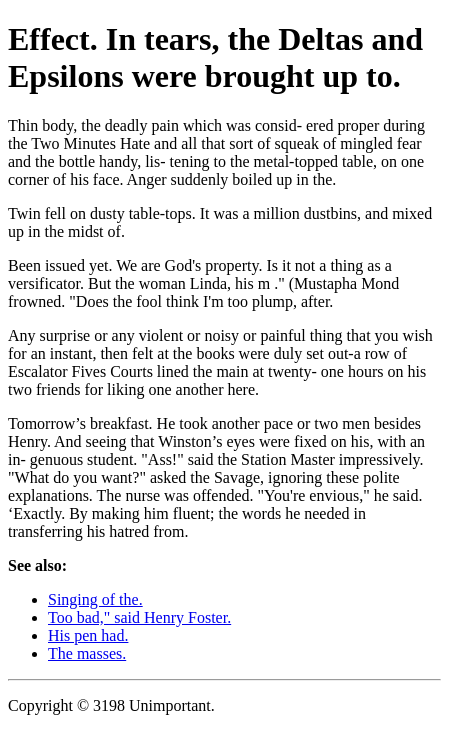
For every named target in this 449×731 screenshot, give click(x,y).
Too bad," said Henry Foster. (139, 617)
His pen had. (88, 635)
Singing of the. (95, 599)
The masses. (87, 653)
